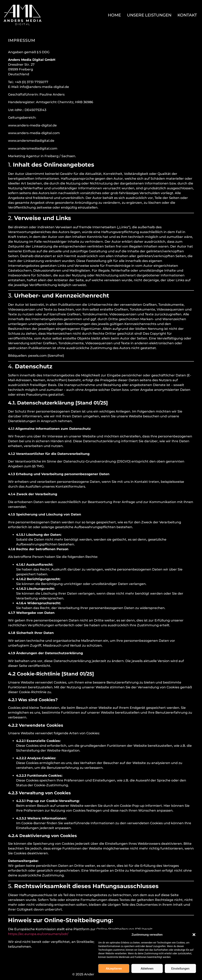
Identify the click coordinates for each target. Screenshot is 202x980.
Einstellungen (180, 969)
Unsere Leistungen (149, 15)
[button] (194, 935)
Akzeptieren (114, 969)
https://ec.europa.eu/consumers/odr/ (38, 934)
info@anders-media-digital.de (44, 87)
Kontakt (187, 15)
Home (114, 15)
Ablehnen (147, 969)
